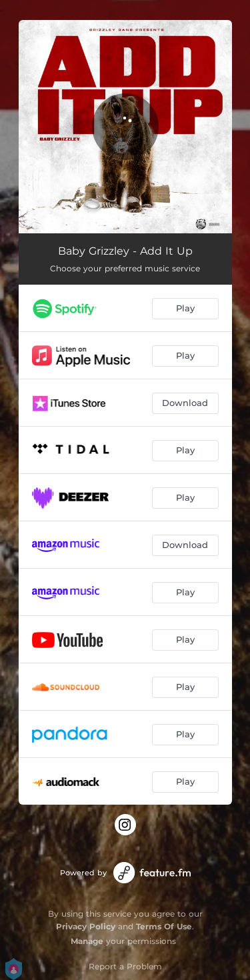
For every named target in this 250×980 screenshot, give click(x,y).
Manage (87, 941)
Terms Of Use (164, 926)
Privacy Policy (86, 926)
